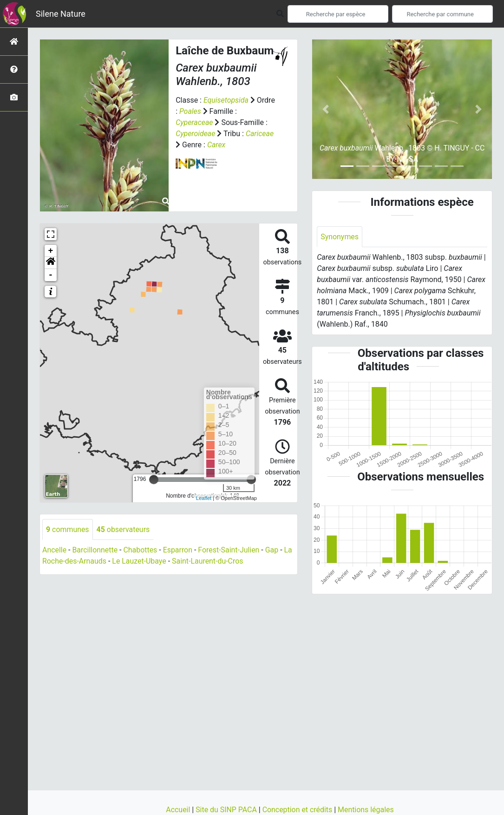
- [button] (51, 275)
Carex (216, 145)
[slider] (154, 480)
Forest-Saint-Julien (230, 550)
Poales (210, 111)
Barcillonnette (95, 550)
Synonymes (340, 237)
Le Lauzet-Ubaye (140, 562)
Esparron (178, 550)
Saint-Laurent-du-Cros (209, 562)
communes (68, 529)
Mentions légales (366, 810)
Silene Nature (61, 14)
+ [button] (51, 251)
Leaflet (204, 498)
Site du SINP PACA (227, 810)
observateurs (123, 529)
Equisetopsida (226, 100)
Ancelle (54, 550)
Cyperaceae (194, 122)
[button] (51, 263)
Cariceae (260, 134)
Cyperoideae (196, 134)
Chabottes (141, 550)
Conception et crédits (298, 810)
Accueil (178, 810)
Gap (273, 550)
